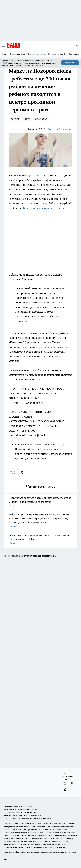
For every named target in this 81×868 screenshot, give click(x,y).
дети (27, 119)
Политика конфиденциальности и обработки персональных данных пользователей (40, 852)
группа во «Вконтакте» (53, 347)
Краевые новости (37, 54)
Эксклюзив (74, 54)
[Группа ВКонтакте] (65, 783)
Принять (70, 63)
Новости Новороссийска (13, 54)
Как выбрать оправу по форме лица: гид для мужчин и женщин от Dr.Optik (40, 539)
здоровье (41, 119)
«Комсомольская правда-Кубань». (44, 208)
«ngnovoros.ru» (25, 806)
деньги (15, 119)
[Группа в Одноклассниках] (72, 783)
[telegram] (23, 472)
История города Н (57, 54)
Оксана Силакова (60, 129)
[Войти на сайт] (76, 46)
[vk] (13, 472)
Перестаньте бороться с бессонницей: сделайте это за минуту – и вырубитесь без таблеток (40, 502)
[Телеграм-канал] (65, 790)
